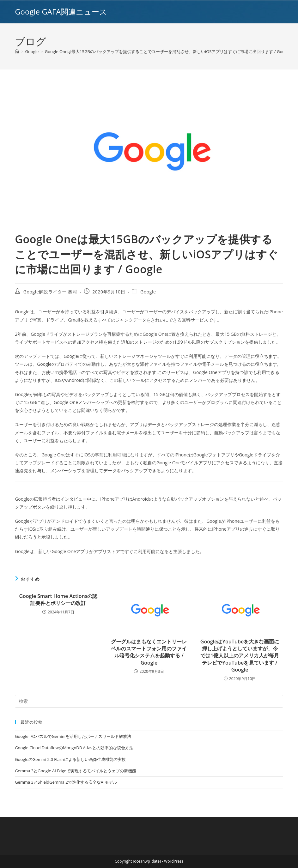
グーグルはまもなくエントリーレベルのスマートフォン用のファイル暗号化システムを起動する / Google (149, 652)
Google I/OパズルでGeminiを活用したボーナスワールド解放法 (73, 736)
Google (148, 292)
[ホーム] (17, 51)
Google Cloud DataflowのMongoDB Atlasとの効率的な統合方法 (74, 748)
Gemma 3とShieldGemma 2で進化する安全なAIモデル (66, 782)
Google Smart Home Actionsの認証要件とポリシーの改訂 (58, 600)
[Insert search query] (149, 701)
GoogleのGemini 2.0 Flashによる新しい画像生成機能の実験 (70, 759)
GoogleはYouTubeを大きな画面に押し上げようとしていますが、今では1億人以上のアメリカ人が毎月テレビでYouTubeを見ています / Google (240, 656)
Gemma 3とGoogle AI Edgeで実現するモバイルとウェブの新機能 (76, 771)
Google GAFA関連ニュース (61, 12)
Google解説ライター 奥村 (50, 292)
